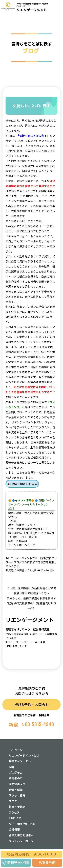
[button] (58, 54)
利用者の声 (16, 778)
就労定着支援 (17, 784)
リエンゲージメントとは (24, 755)
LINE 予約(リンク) (17, 646)
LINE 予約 (15, 818)
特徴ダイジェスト (20, 761)
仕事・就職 (16, 790)
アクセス (14, 812)
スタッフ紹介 (17, 795)
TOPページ (16, 750)
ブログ (13, 801)
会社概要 (14, 829)
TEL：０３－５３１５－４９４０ (25, 642)
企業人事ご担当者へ (21, 835)
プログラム (16, 772)
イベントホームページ (22, 545)
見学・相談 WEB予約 (22, 824)
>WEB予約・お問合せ (32, 705)
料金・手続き (17, 807)
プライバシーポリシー (23, 841)
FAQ (12, 767)
